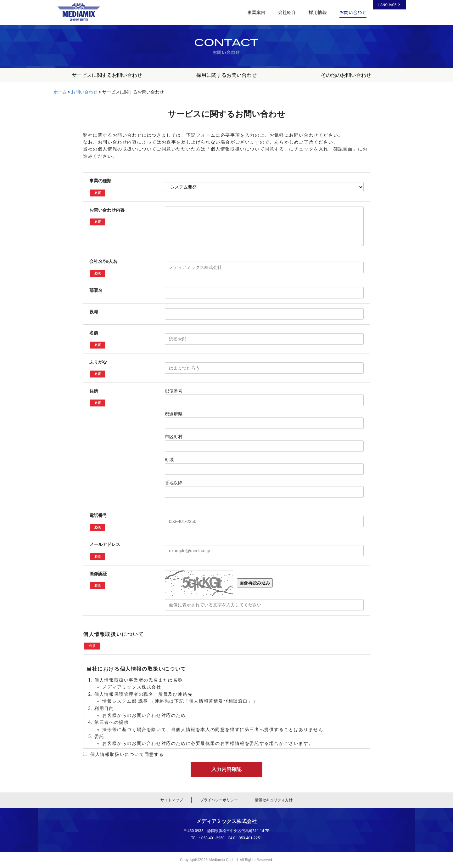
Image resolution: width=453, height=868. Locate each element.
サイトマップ (172, 800)
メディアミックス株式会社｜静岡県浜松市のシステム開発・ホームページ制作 (81, 12)
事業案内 (256, 12)
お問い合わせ (353, 12)
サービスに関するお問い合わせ (107, 75)
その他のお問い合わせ (346, 75)
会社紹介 (287, 12)
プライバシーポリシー (219, 800)
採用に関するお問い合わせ (226, 75)
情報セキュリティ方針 (274, 800)
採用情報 (318, 12)
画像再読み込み (255, 583)
